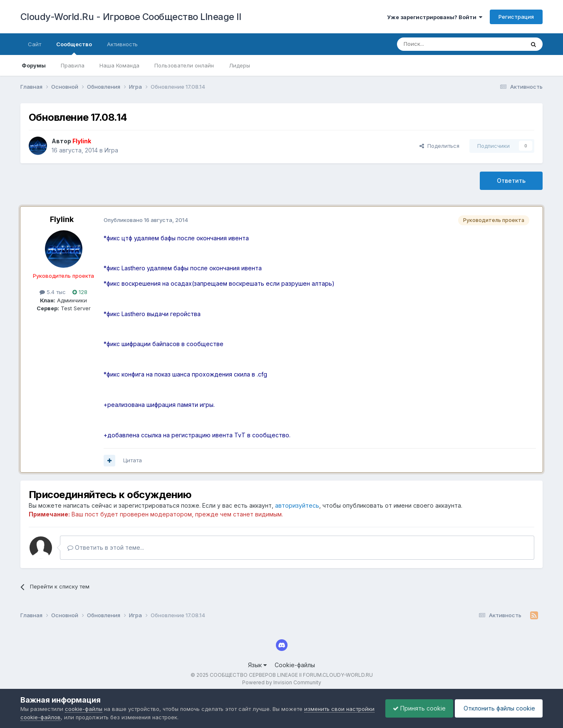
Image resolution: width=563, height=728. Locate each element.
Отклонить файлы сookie (497, 708)
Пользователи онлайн (184, 65)
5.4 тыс (53, 292)
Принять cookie (415, 708)
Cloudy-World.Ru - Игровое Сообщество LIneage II (131, 17)
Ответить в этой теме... (106, 547)
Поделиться (439, 146)
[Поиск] (441, 44)
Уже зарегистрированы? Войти (435, 17)
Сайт (35, 44)
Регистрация (516, 17)
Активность (122, 44)
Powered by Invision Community (282, 682)
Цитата (133, 460)
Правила (73, 65)
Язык (257, 665)
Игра (111, 150)
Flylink (62, 219)
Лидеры (239, 65)
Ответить (511, 181)
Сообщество (74, 48)
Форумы (34, 65)
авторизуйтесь (297, 505)
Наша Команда (119, 65)
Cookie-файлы (295, 665)
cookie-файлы (84, 709)
